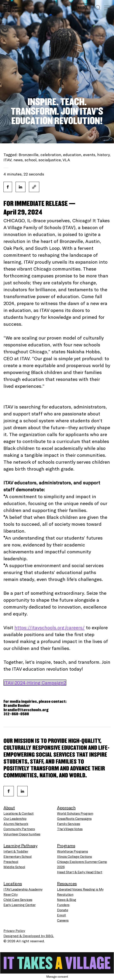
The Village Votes (70, 829)
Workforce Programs (72, 851)
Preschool (11, 862)
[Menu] (107, 8)
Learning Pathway (20, 845)
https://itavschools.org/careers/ (50, 627)
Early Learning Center (20, 905)
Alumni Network (16, 824)
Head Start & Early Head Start (80, 872)
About (9, 808)
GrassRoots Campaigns (74, 818)
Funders (63, 905)
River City (10, 894)
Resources (67, 883)
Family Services (69, 824)
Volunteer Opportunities (22, 834)
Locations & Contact (19, 813)
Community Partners (19, 829)
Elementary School (18, 856)
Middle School (14, 867)
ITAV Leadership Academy (23, 889)
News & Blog (67, 899)
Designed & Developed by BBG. (29, 936)
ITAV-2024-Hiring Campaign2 (35, 683)
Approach (66, 808)
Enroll (82, 8)
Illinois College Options (74, 856)
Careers (63, 920)
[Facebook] (9, 791)
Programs (66, 845)
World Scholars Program (75, 813)
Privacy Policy (14, 931)
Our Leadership (15, 818)
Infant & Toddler (16, 851)
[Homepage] (14, 7)
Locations (13, 883)
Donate (63, 910)
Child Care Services (18, 899)
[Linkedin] (22, 791)
